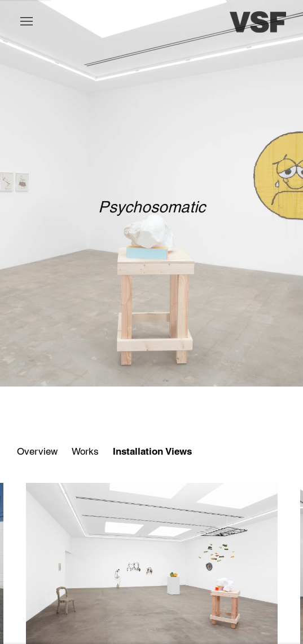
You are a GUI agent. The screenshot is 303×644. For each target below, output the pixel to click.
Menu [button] (25, 22)
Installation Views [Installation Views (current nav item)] (152, 451)
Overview (37, 451)
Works (85, 451)
